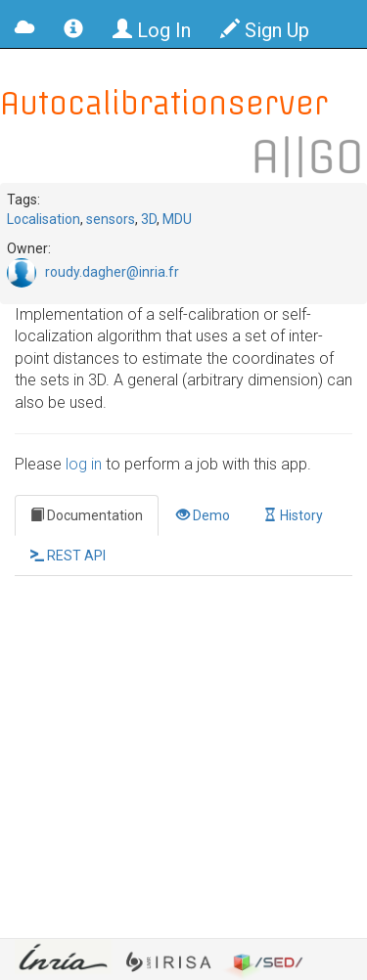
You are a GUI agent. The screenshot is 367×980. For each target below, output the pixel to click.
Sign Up (265, 30)
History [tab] (293, 515)
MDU (177, 219)
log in (84, 464)
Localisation (44, 219)
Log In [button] (152, 30)
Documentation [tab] (87, 515)
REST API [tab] (68, 556)
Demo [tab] (203, 515)
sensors (111, 219)
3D (149, 219)
